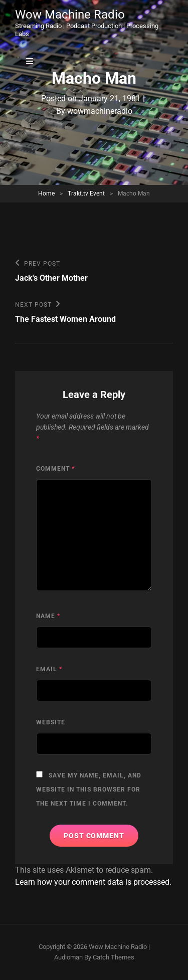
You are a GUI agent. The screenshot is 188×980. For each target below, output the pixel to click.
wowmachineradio (100, 111)
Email (49, 669)
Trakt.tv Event (86, 193)
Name (48, 616)
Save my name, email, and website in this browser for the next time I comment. (89, 790)
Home (46, 193)
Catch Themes (114, 957)
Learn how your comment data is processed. (93, 882)
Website (51, 722)
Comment (55, 469)
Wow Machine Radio (70, 15)
